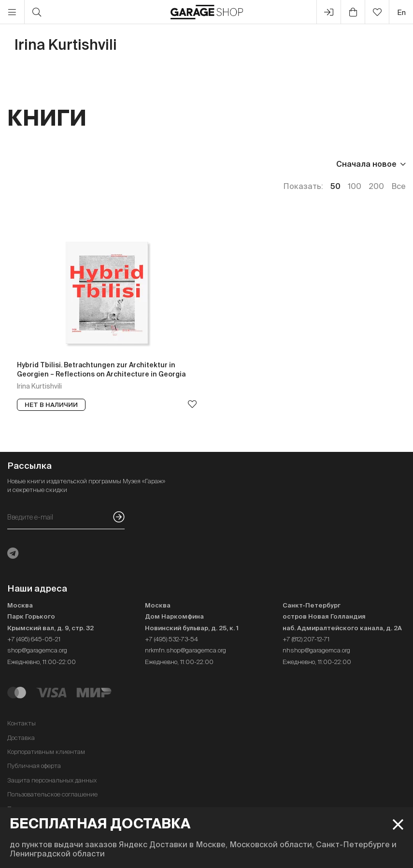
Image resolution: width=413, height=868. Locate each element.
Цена (17, 164)
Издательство (77, 164)
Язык (135, 164)
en (401, 12)
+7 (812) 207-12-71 (306, 639)
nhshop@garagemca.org (316, 650)
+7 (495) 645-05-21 (34, 639)
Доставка (21, 738)
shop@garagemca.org (37, 650)
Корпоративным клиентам (46, 752)
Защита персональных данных (52, 780)
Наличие (182, 164)
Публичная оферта (34, 766)
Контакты (21, 723)
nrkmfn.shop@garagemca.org (185, 650)
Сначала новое (366, 164)
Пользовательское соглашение (52, 794)
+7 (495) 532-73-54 (171, 639)
